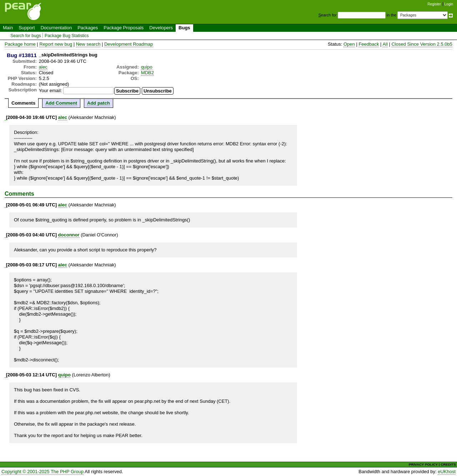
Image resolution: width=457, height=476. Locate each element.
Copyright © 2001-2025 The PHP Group (42, 472)
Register (434, 4)
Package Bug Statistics (67, 36)
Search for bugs (26, 36)
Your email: (51, 91)
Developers (161, 28)
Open (349, 44)
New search (88, 44)
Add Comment (61, 103)
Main (8, 28)
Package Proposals (124, 28)
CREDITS (448, 464)
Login (449, 4)
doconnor (69, 235)
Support (27, 28)
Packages (88, 28)
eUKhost (447, 472)
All (385, 44)
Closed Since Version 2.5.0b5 (422, 44)
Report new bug (56, 44)
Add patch (99, 103)
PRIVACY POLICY (423, 464)
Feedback (369, 44)
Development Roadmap (129, 44)
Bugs (184, 28)
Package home (20, 44)
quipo (147, 67)
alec (43, 67)
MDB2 (147, 73)
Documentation (56, 28)
